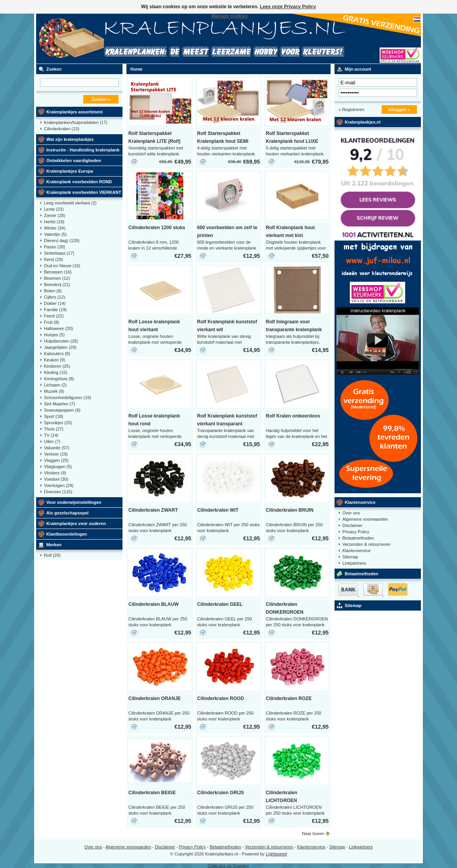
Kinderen (57, 366)
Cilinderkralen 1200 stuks (157, 228)
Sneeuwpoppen (62, 410)
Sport (54, 416)
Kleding (56, 372)
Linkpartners (354, 563)
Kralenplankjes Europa (70, 171)
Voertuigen (59, 485)
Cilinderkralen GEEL (220, 604)
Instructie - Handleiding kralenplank (83, 150)
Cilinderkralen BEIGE (152, 793)
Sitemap (350, 557)
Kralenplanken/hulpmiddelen (76, 122)
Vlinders (55, 473)
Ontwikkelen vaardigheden (74, 160)
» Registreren (351, 109)
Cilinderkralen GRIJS (220, 793)
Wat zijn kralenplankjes (70, 139)
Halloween (58, 328)
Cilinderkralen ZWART (153, 510)
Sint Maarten (59, 404)
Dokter (55, 303)
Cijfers (55, 297)
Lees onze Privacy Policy (288, 7)
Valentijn (55, 234)
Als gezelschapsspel (68, 513)
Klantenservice (360, 502)
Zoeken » (101, 99)
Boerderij (57, 284)
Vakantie (57, 448)
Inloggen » (399, 109)
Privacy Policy (356, 532)
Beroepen (58, 272)
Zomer (55, 215)
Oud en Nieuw (62, 266)
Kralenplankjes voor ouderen (76, 523)
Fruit (52, 322)
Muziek (54, 391)
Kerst (53, 259)
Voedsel (56, 479)
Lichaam (55, 385)
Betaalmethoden (358, 538)
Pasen (55, 247)
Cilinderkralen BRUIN (290, 510)
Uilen (52, 441)
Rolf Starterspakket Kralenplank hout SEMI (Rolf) (223, 141)
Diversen (58, 492)
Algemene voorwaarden (365, 519)
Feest (54, 316)
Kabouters (57, 354)
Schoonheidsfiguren (68, 398)
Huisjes (54, 335)
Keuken (55, 360)
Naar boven (313, 833)
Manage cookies (229, 16)
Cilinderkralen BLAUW (154, 604)
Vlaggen (56, 460)
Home (136, 69)
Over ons (351, 513)
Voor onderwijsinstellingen (74, 502)
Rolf (52, 555)
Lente (54, 209)
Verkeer (56, 454)
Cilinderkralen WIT (218, 510)
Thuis (54, 429)
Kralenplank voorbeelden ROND (79, 182)
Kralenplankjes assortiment (75, 112)
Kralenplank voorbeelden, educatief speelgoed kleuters (140, 39)
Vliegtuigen (58, 467)
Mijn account (358, 69)
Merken (54, 545)
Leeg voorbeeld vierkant (70, 203)
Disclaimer (352, 525)
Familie (55, 310)
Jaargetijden (60, 347)
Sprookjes (58, 423)
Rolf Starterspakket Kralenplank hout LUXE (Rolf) (292, 141)
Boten (53, 291)
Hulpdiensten (61, 341)
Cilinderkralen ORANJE (154, 698)
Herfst (54, 222)
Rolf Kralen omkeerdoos (293, 416)
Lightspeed (276, 854)
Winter (55, 228)
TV (51, 435)
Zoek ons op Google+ (228, 866)
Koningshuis (59, 379)
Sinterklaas (59, 253)
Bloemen (57, 278)
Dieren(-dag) (62, 241)
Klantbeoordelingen (67, 534)
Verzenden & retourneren (367, 544)
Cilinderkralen (62, 129)
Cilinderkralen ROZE (289, 698)
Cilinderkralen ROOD (220, 698)
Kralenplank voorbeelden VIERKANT (84, 192)
